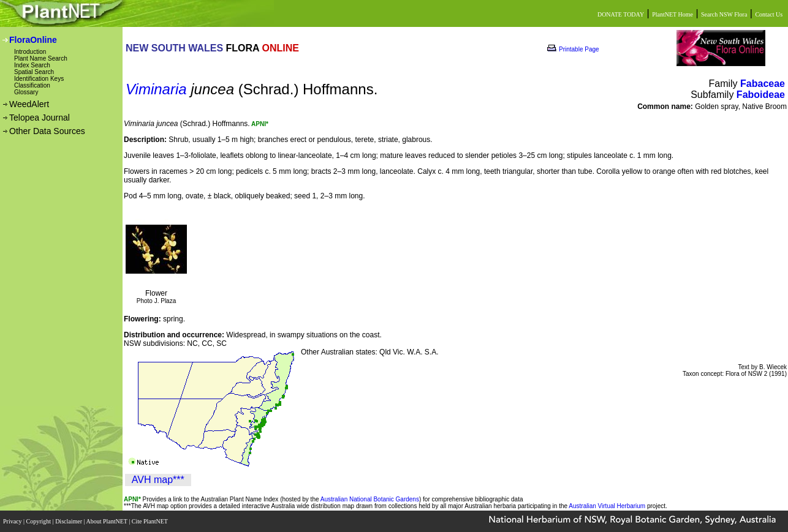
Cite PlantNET (150, 521)
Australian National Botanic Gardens (370, 499)
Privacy (13, 521)
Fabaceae (763, 84)
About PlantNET (107, 521)
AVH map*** (158, 480)
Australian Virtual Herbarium (607, 506)
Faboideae (761, 95)
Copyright (40, 521)
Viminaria (156, 89)
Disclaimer (69, 521)
